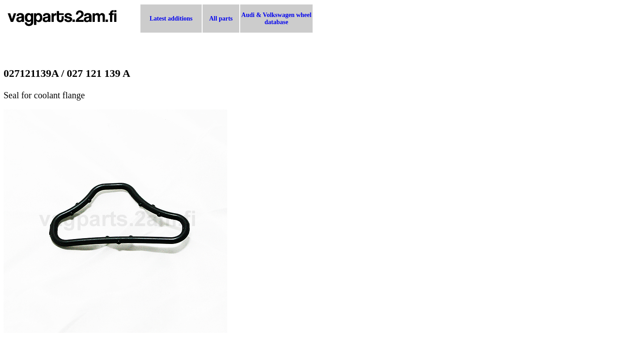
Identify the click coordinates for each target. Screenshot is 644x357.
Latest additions (171, 19)
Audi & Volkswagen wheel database (277, 19)
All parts (221, 19)
